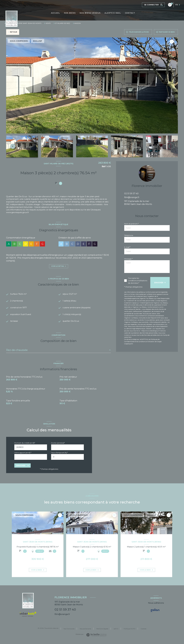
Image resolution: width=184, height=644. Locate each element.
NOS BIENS (70, 13)
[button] (171, 146)
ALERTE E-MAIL (113, 13)
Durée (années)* (58, 445)
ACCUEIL (55, 13)
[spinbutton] (67, 459)
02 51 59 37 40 (131, 194)
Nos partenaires (85, 631)
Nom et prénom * (131, 224)
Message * (128, 259)
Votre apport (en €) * (23, 455)
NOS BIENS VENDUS (90, 13)
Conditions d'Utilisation (146, 342)
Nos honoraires (69, 631)
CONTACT (130, 13)
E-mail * (127, 247)
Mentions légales (102, 631)
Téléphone (129, 235)
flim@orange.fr (132, 197)
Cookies (143, 631)
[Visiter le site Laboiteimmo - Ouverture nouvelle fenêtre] (96, 637)
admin (116, 631)
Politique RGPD (130, 631)
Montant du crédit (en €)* (25, 445)
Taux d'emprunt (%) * (59, 455)
